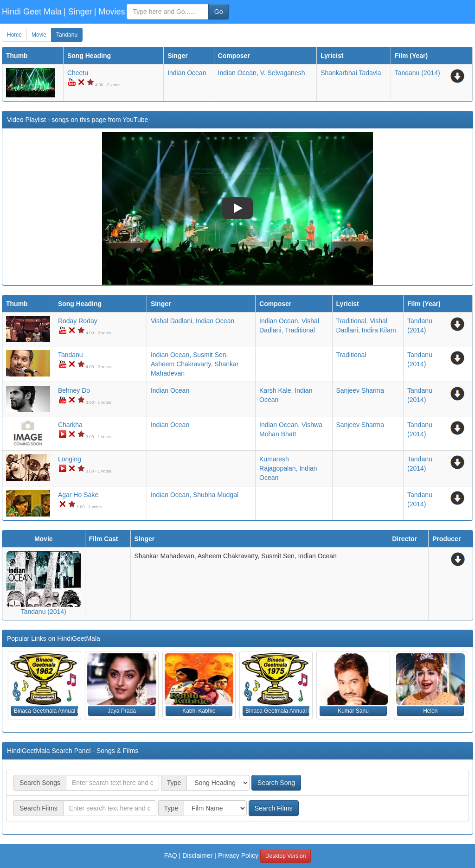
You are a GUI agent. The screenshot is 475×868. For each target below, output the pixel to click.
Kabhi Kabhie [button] (199, 711)
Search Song (276, 783)
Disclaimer (197, 855)
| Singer (78, 12)
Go (219, 12)
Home (14, 35)
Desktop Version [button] (286, 856)
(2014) (417, 73)
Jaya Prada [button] (122, 711)
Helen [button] (430, 711)
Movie (39, 35)
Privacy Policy (238, 855)
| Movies (110, 12)
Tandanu (67, 35)
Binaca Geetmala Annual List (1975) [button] (277, 711)
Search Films (274, 808)
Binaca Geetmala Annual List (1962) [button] (46, 711)
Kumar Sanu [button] (353, 711)
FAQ (171, 855)
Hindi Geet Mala (32, 12)
